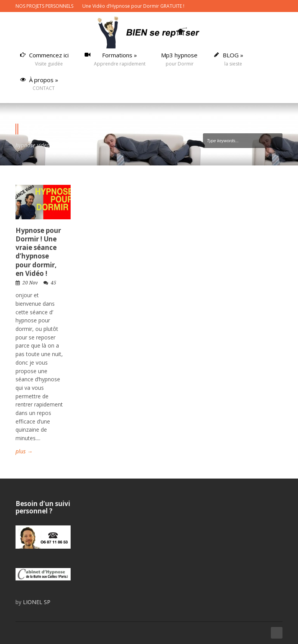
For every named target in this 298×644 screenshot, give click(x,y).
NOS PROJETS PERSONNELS (44, 6)
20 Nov (30, 283)
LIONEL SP (37, 602)
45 (54, 283)
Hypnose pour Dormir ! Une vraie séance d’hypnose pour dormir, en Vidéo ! (38, 252)
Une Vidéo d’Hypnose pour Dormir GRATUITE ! (133, 6)
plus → (24, 451)
